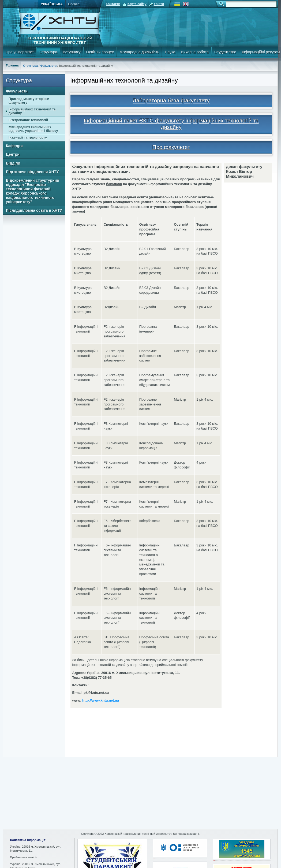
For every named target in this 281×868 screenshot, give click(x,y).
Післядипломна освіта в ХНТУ (34, 210)
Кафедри (14, 146)
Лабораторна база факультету (171, 100)
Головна (12, 65)
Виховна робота (195, 52)
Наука (170, 52)
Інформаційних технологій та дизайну (32, 111)
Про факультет (171, 147)
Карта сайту (137, 4)
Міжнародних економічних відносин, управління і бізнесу (33, 129)
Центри (13, 154)
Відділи (13, 163)
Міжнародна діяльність (139, 52)
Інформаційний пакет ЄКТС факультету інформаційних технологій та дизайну (171, 124)
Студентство (225, 52)
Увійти (159, 4)
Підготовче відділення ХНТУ (32, 172)
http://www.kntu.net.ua (101, 700)
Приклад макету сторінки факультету (29, 101)
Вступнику (72, 52)
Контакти (113, 4)
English (74, 4)
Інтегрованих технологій (28, 120)
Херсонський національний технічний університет (60, 40)
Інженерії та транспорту (28, 137)
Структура (48, 52)
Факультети (49, 66)
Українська (52, 4)
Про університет (20, 52)
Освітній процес (100, 52)
